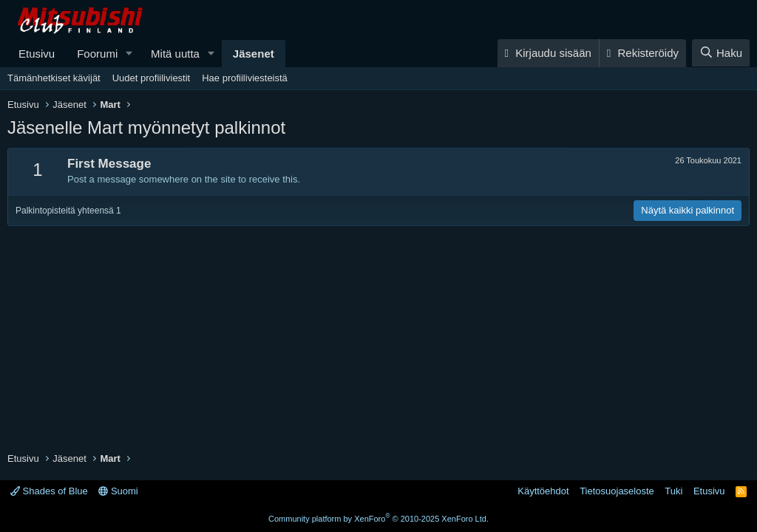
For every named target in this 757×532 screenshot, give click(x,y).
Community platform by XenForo (378, 519)
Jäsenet (254, 54)
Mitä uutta (175, 54)
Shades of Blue (49, 491)
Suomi (118, 491)
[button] (129, 54)
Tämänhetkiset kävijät (54, 78)
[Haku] (721, 53)
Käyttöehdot (543, 491)
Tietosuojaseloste (617, 491)
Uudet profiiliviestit (152, 78)
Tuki (673, 491)
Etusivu (37, 54)
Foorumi (97, 54)
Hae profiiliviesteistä (245, 78)
